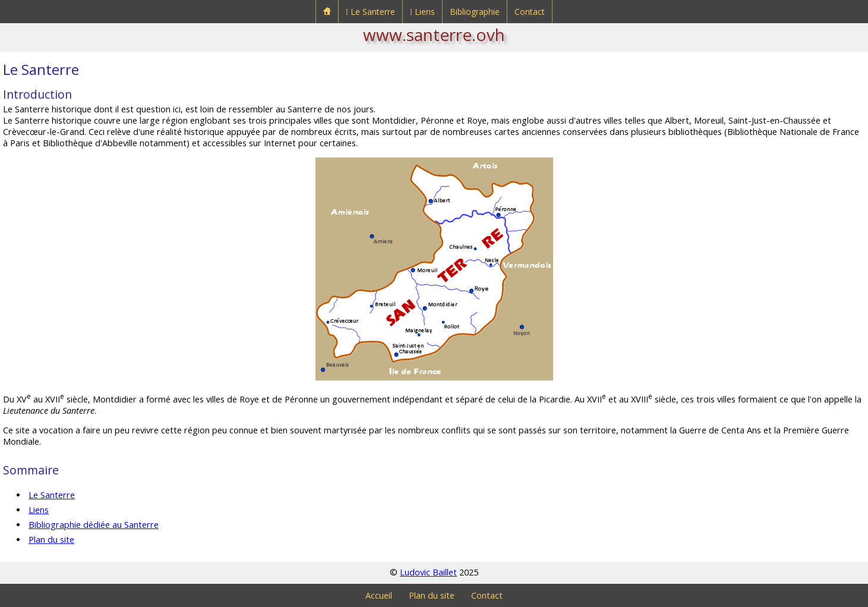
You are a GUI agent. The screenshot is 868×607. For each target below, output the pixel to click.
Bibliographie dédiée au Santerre (94, 525)
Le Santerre (52, 495)
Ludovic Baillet (428, 572)
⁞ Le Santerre (370, 12)
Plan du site (51, 540)
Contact (530, 12)
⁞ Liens (422, 12)
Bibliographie (475, 12)
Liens (39, 510)
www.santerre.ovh (434, 34)
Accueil (379, 595)
